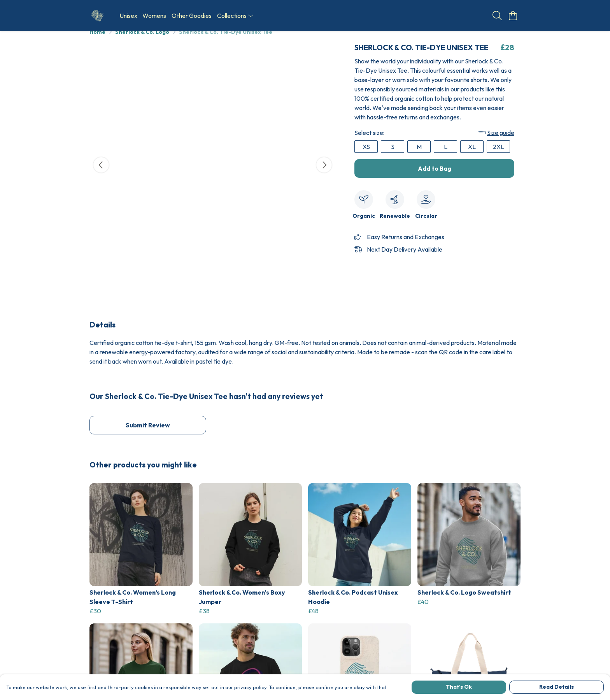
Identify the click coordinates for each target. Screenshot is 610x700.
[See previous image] (101, 174)
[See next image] (324, 174)
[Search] (497, 16)
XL (472, 156)
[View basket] (513, 16)
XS (366, 156)
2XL (499, 156)
